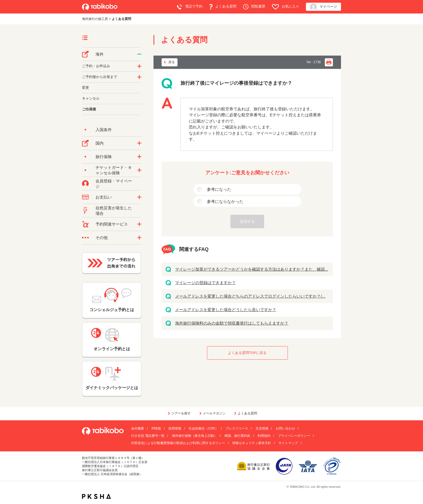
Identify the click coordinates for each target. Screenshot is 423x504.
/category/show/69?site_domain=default (139, 170)
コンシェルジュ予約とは (112, 300)
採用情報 (175, 428)
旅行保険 (104, 157)
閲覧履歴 (254, 7)
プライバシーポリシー (294, 436)
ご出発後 (89, 109)
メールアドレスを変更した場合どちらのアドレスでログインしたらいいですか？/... (250, 296)
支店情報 (262, 428)
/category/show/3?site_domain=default (139, 238)
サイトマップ (288, 443)
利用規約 (264, 436)
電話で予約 (190, 7)
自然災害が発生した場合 (114, 211)
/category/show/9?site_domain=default (139, 197)
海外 (100, 54)
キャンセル (91, 98)
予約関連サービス (112, 224)
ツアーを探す (181, 413)
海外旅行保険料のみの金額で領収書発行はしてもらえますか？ (232, 323)
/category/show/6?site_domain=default (139, 77)
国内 (100, 143)
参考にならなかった (225, 201)
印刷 (329, 62)
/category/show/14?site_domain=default (139, 66)
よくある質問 (223, 7)
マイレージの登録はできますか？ (205, 283)
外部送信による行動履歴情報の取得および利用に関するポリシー (178, 443)
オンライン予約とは (112, 339)
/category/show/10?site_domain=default (139, 157)
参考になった (219, 189)
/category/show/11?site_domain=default (139, 224)
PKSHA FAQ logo (96, 496)
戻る (172, 62)
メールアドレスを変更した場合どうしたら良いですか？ (226, 310)
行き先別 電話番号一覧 (148, 436)
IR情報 (156, 428)
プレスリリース (237, 428)
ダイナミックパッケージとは (112, 378)
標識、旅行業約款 (237, 436)
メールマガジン (214, 413)
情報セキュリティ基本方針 (252, 443)
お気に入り (286, 7)
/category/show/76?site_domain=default (139, 54)
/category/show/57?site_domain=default (139, 143)
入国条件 (104, 130)
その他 (102, 238)
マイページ (323, 7)
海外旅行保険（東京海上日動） (195, 436)
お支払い (104, 197)
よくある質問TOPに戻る (247, 353)
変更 (86, 88)
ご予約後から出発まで (100, 77)
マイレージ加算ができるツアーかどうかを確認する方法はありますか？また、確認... (252, 269)
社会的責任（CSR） (203, 428)
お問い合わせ (285, 428)
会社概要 (138, 428)
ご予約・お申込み (96, 66)
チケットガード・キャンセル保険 (114, 170)
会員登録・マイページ (114, 184)
